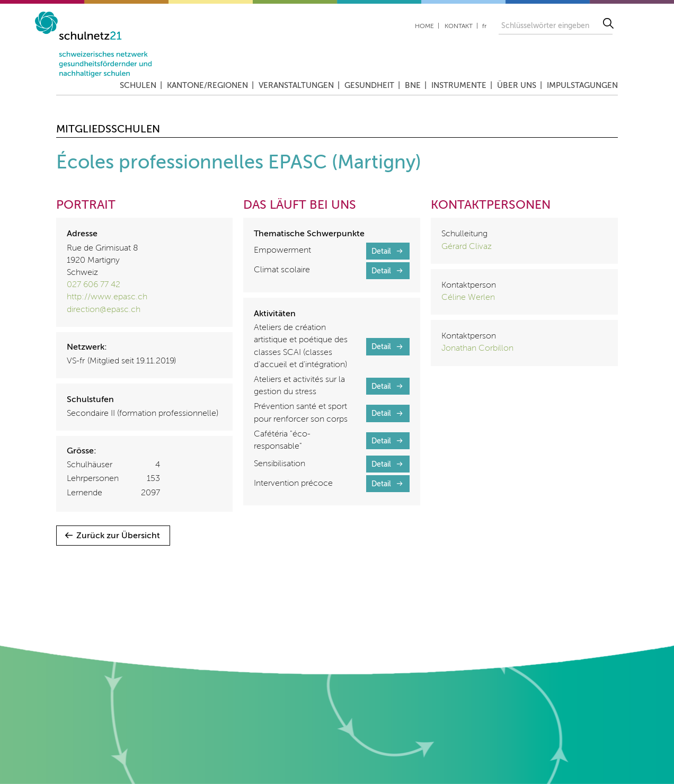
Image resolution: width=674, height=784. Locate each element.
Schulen (138, 86)
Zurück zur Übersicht (118, 536)
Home (424, 26)
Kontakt (459, 26)
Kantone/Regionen (207, 86)
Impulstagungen (582, 86)
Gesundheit (369, 86)
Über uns (517, 86)
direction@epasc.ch (104, 310)
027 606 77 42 (94, 285)
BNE (413, 86)
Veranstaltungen (296, 86)
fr (484, 26)
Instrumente (459, 86)
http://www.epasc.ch (107, 297)
